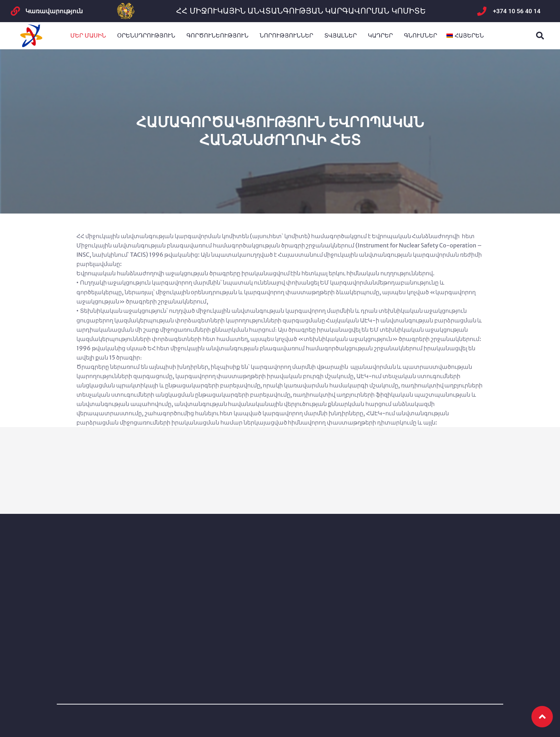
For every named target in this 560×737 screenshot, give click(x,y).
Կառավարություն (54, 11)
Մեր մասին (88, 36)
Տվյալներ (341, 36)
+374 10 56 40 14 (517, 11)
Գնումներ (421, 36)
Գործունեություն (217, 36)
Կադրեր (380, 36)
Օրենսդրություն (146, 36)
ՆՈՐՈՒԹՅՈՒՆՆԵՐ (286, 36)
